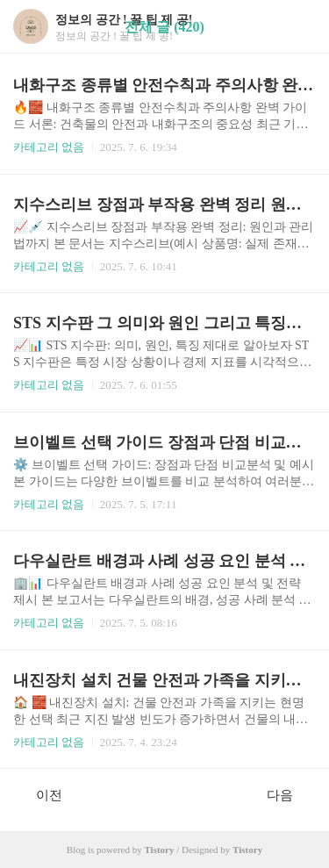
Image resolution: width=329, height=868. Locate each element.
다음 (289, 794)
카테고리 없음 (49, 147)
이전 (40, 794)
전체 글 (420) (164, 27)
